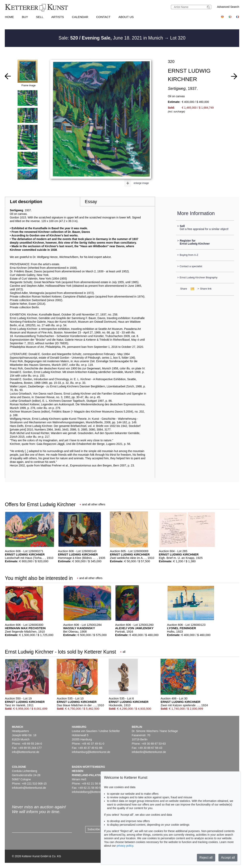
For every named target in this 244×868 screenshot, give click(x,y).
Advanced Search (228, 7)
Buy (25, 17)
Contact (103, 17)
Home (9, 17)
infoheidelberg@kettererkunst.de (92, 792)
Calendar (80, 17)
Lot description (26, 202)
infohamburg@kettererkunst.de (91, 752)
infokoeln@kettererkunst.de (29, 788)
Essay (91, 202)
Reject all (206, 858)
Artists (58, 17)
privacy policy (125, 846)
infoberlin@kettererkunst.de (149, 752)
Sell (40, 17)
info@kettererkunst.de (26, 752)
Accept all (228, 858)
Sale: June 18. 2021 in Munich (111, 38)
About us (126, 17)
